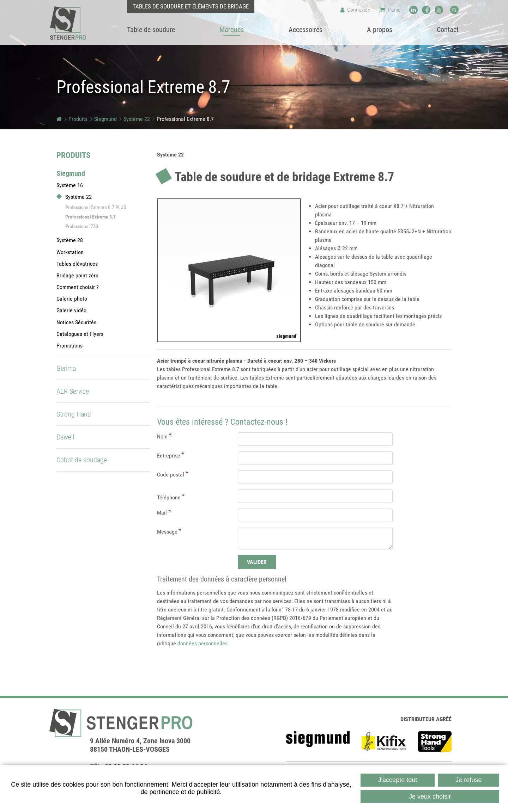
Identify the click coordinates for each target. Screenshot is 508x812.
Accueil (59, 119)
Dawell (65, 437)
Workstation (70, 252)
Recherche (454, 10)
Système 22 (137, 119)
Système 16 (70, 185)
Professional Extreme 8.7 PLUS (96, 207)
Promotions (69, 346)
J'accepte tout (398, 780)
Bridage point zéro (77, 275)
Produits (78, 119)
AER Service (73, 391)
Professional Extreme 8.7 (185, 119)
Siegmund (105, 119)
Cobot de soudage (82, 460)
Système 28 (70, 240)
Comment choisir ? (78, 287)
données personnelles (202, 643)
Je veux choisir (430, 796)
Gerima (66, 368)
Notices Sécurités (76, 322)
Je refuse (468, 780)
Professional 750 (82, 226)
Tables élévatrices (77, 264)
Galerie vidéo (71, 310)
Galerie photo (72, 299)
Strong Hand (74, 414)
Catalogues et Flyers (80, 334)
